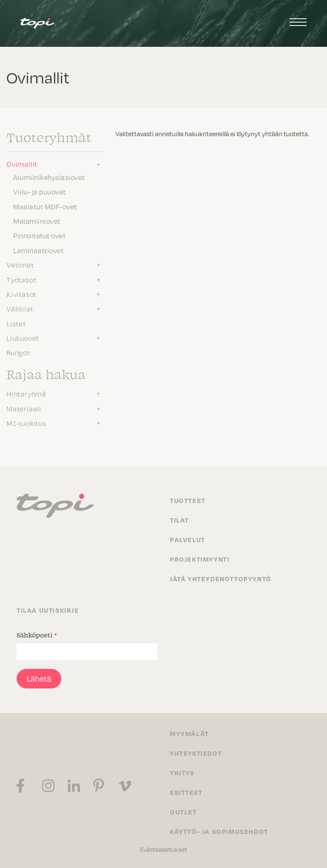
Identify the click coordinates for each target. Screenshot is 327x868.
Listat (16, 324)
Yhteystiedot (196, 753)
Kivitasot (22, 294)
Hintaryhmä (26, 394)
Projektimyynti (200, 559)
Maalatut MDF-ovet (45, 207)
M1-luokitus (26, 423)
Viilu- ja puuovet (40, 192)
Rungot (18, 353)
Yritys (182, 773)
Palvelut (188, 540)
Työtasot (21, 280)
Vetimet (20, 265)
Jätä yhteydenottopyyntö (221, 579)
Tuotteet (188, 500)
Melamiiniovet (37, 221)
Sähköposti (37, 635)
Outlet (184, 812)
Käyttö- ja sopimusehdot (219, 831)
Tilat (179, 520)
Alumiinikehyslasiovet (49, 177)
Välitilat (20, 309)
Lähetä (39, 679)
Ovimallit (22, 164)
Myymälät (189, 734)
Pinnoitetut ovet (39, 236)
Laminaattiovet (38, 251)
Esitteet (186, 792)
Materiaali (24, 409)
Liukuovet (23, 338)
